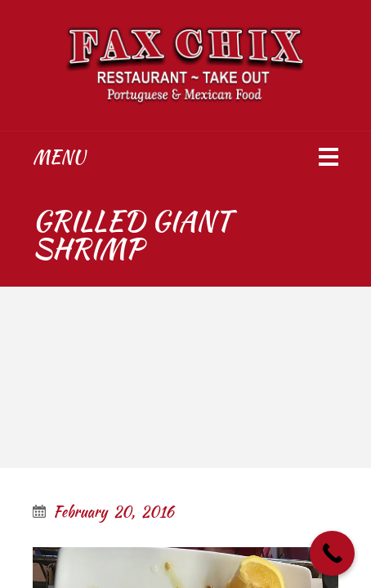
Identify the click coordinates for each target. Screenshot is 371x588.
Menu (59, 157)
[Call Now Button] (332, 553)
